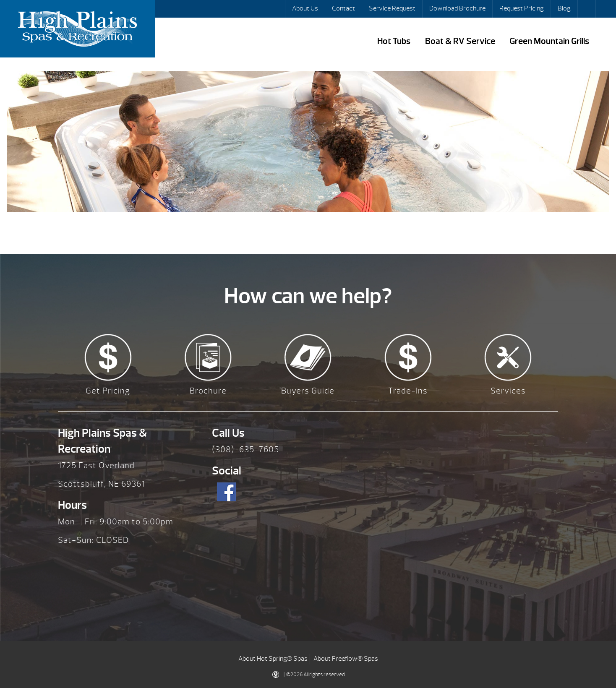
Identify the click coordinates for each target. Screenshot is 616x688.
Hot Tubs (394, 41)
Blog (564, 8)
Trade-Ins (408, 391)
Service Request (392, 8)
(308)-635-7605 (245, 450)
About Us (305, 8)
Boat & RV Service (460, 41)
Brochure (208, 391)
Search (587, 9)
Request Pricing (522, 8)
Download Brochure (457, 8)
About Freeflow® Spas (346, 659)
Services (508, 391)
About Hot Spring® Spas (273, 659)
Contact (343, 8)
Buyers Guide (308, 391)
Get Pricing (108, 391)
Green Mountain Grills (549, 41)
